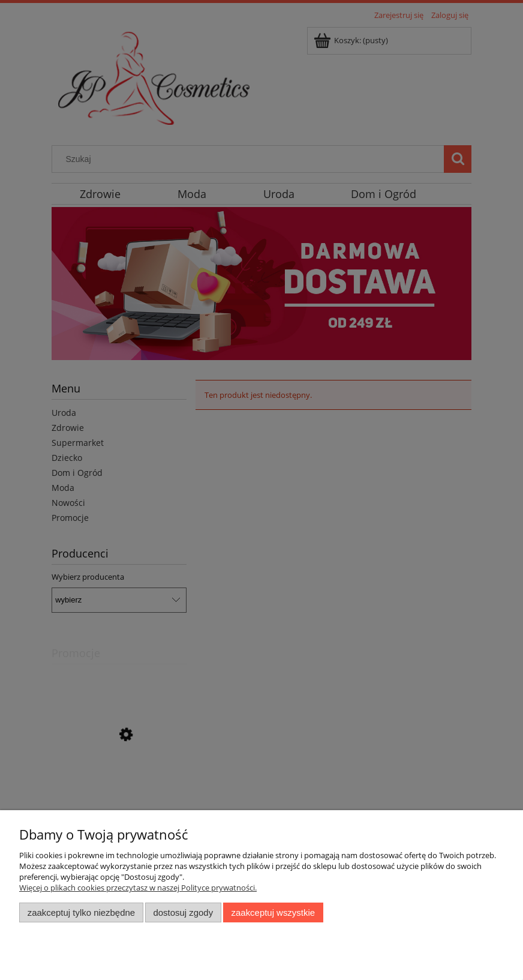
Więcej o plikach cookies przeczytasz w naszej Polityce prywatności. (138, 888)
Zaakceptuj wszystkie (273, 912)
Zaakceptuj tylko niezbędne (81, 912)
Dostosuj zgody (183, 912)
